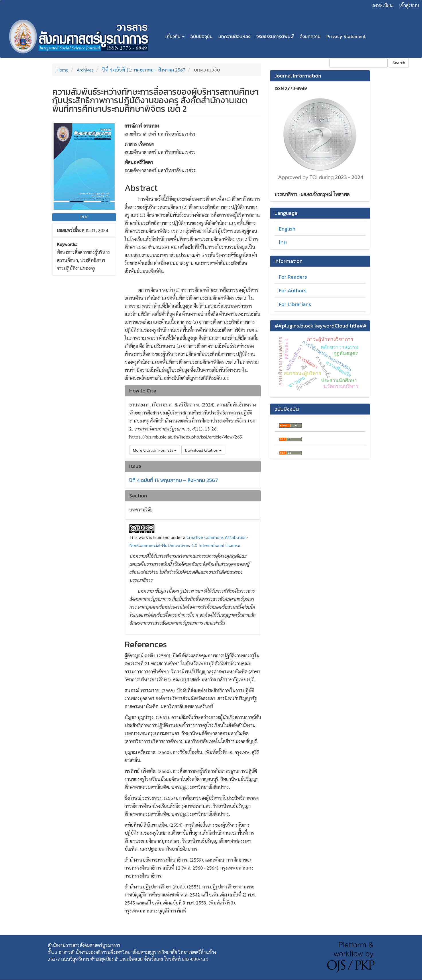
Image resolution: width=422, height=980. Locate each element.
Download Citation (203, 450)
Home (62, 70)
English (287, 229)
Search (399, 63)
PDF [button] (84, 217)
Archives (85, 70)
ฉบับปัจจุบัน (201, 36)
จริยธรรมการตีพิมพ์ (275, 36)
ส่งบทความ (310, 36)
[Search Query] (359, 63)
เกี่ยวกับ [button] (175, 36)
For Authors (293, 290)
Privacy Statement (346, 36)
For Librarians (295, 304)
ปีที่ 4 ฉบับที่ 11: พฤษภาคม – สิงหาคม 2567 (144, 70)
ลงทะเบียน (383, 5)
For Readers (293, 277)
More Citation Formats (155, 450)
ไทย (283, 242)
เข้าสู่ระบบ (409, 5)
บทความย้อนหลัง (234, 36)
